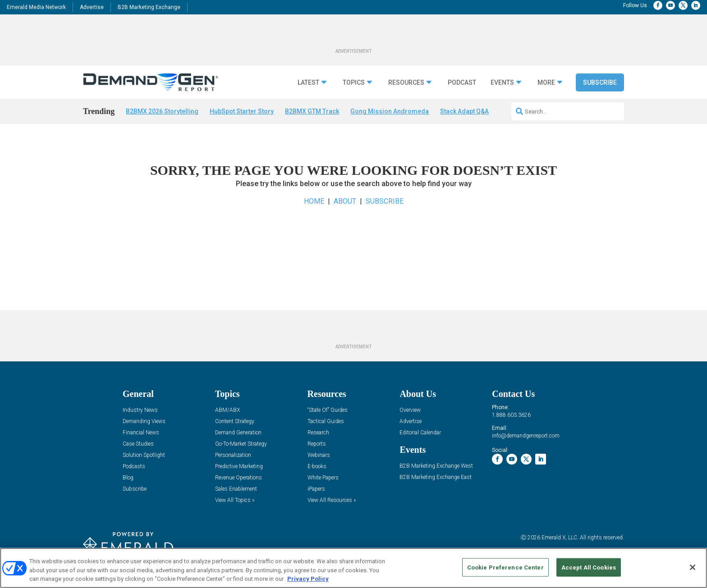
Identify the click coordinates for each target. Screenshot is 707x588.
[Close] (693, 567)
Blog (128, 481)
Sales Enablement (236, 492)
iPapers (316, 492)
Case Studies (138, 447)
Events (502, 83)
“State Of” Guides (328, 413)
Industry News (140, 413)
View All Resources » (332, 503)
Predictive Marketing (239, 469)
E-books (317, 469)
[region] (353, 568)
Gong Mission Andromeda (390, 111)
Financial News (141, 435)
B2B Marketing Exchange (149, 7)
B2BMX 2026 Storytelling (162, 111)
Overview (410, 413)
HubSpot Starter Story (242, 111)
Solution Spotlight (144, 458)
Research (318, 435)
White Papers (323, 481)
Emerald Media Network (36, 7)
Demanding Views (144, 424)
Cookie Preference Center (505, 567)
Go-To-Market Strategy (241, 447)
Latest (308, 83)
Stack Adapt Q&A (464, 111)
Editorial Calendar (420, 435)
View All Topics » (235, 503)
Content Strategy (235, 424)
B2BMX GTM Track (312, 111)
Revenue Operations (239, 481)
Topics (354, 83)
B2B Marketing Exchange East (436, 480)
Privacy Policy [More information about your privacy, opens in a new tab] (308, 579)
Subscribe (600, 82)
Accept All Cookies (589, 567)
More (546, 83)
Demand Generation (238, 435)
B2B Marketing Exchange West (436, 469)
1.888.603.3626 (511, 417)
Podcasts (134, 469)
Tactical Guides (326, 424)
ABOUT (345, 203)
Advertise (92, 7)
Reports (317, 447)
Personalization (233, 458)
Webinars (319, 458)
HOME (314, 203)
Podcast (462, 83)
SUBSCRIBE (385, 203)
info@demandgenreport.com (526, 438)
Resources (406, 83)
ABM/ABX (227, 413)
